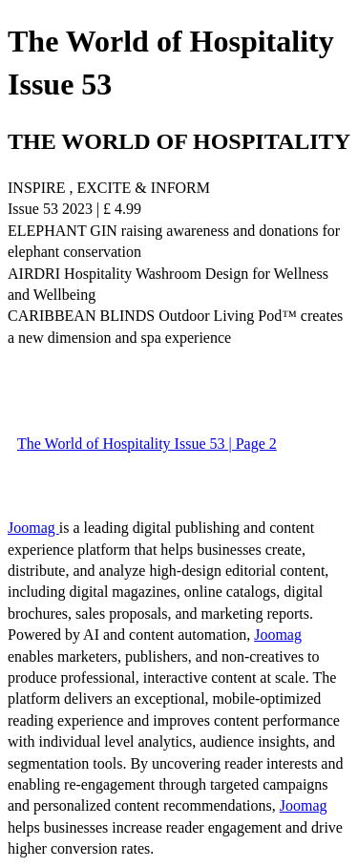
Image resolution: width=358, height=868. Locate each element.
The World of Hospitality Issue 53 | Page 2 (147, 444)
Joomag (33, 528)
